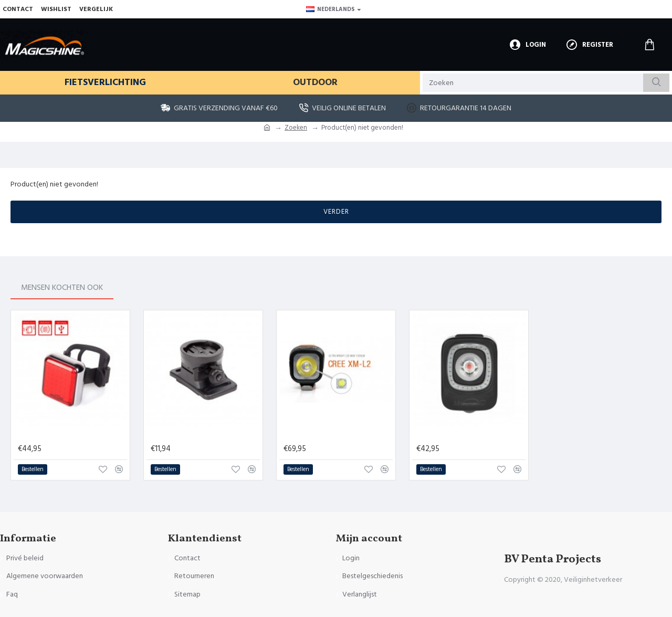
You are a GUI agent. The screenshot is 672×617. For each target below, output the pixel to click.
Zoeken (296, 128)
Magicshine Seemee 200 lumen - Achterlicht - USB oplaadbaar (471, 435)
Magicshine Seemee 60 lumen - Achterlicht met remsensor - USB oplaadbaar (72, 435)
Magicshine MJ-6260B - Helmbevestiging (205, 435)
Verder (336, 212)
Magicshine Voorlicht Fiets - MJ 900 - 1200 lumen (338, 435)
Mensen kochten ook (73, 286)
